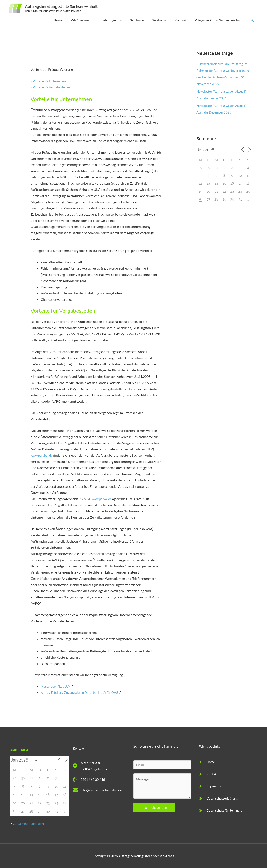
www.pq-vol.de (102, 499)
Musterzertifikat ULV (56, 686)
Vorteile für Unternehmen (51, 81)
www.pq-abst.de (42, 455)
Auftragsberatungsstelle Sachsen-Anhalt (63, 6)
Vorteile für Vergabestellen (52, 87)
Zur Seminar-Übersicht (29, 823)
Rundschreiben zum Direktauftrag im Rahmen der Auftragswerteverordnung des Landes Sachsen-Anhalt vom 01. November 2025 (224, 77)
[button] (252, 20)
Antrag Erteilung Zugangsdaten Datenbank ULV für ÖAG (81, 692)
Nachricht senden (154, 808)
